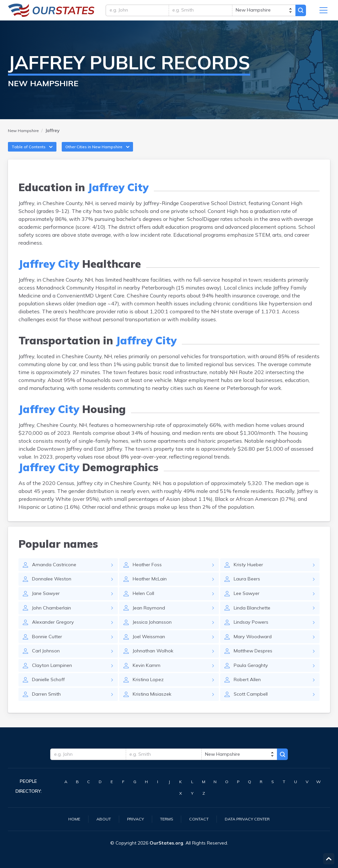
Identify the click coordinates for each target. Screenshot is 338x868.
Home (67, 818)
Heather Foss (149, 574)
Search (302, 12)
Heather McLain (152, 589)
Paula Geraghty (252, 680)
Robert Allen (249, 695)
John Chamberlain (54, 619)
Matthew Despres (256, 665)
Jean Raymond (151, 619)
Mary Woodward (254, 650)
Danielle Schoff (51, 695)
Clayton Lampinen (55, 680)
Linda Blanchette (255, 619)
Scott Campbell (253, 711)
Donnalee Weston (54, 589)
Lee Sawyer (248, 604)
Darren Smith (48, 711)
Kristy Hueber (250, 574)
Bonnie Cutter (49, 650)
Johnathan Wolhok (156, 665)
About (98, 818)
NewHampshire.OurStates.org (51, 12)
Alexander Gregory (55, 635)
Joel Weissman (151, 650)
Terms (165, 818)
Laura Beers (248, 589)
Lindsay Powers (253, 635)
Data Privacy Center (252, 818)
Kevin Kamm (148, 680)
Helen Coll (145, 604)
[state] (264, 12)
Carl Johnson (48, 665)
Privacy (131, 818)
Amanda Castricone (56, 574)
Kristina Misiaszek (155, 711)
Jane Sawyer (47, 604)
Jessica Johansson (155, 635)
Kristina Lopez (150, 695)
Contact (199, 818)
